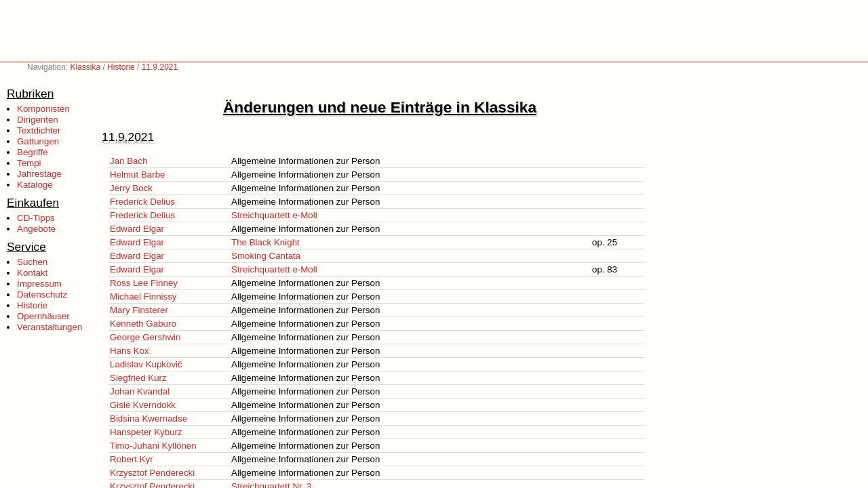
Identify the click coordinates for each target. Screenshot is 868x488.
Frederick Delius (142, 202)
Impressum (39, 284)
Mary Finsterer (139, 310)
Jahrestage (39, 174)
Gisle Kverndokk (143, 405)
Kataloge (35, 185)
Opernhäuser (43, 316)
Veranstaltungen (50, 327)
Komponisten (43, 109)
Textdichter (39, 130)
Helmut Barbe (138, 175)
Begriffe (33, 152)
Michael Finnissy (143, 297)
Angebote (36, 229)
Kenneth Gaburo (143, 324)
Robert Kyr (132, 459)
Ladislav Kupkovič (146, 364)
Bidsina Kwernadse (149, 419)
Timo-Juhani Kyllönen (153, 446)
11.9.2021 (160, 67)
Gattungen (38, 141)
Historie (121, 67)
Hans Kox (130, 351)
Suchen (32, 262)
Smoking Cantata (266, 256)
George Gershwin (145, 337)
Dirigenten (38, 120)
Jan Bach (129, 161)
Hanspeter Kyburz (146, 432)
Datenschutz (42, 294)
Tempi (29, 163)
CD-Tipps (36, 218)
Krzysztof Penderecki (152, 473)
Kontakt (32, 273)
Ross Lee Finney (144, 283)
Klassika (85, 67)
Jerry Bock (131, 188)
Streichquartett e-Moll (274, 215)
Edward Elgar (137, 229)
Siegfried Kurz (138, 378)
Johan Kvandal (140, 391)
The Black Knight (265, 242)
